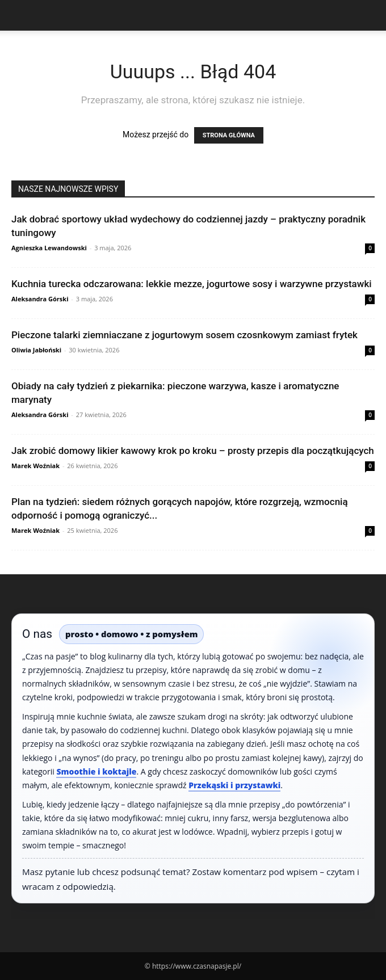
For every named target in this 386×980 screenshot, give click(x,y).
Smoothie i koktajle (96, 771)
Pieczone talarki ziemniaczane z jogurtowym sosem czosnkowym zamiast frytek (184, 335)
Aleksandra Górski (40, 299)
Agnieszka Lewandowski (49, 248)
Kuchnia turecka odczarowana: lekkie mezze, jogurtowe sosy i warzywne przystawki (192, 284)
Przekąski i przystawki (234, 785)
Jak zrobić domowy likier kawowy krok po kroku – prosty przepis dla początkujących (193, 451)
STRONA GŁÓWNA (229, 135)
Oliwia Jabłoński (36, 350)
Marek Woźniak (35, 466)
